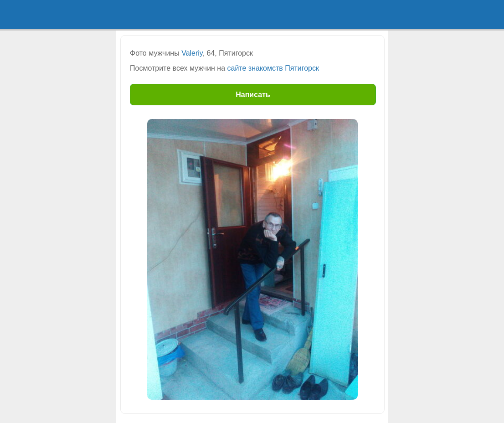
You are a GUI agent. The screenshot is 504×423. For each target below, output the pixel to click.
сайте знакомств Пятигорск (273, 68)
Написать (253, 95)
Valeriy (192, 53)
